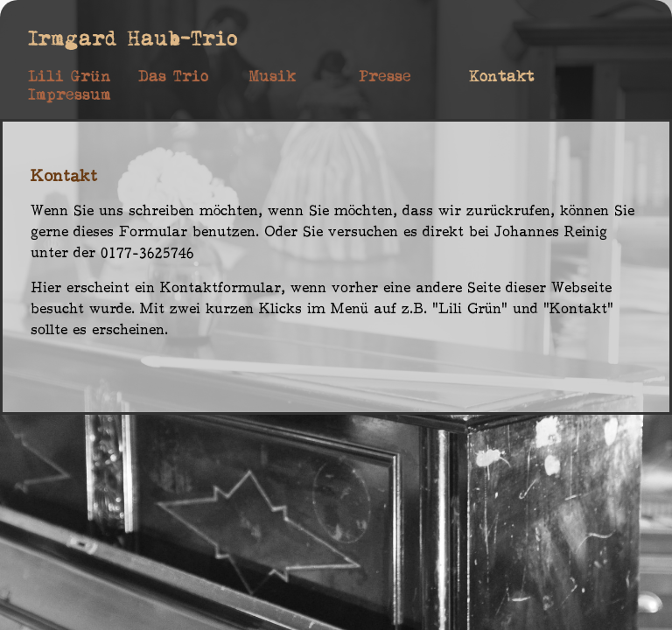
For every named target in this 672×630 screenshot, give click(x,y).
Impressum (70, 95)
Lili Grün (70, 77)
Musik (272, 77)
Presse (385, 77)
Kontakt (502, 77)
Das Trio (173, 77)
